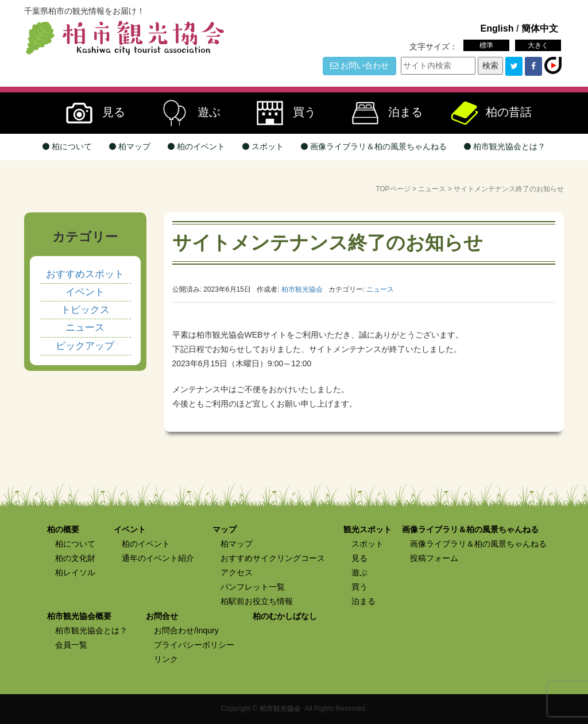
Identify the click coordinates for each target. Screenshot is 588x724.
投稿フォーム (434, 558)
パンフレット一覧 (253, 587)
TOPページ (393, 189)
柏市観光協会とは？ (505, 146)
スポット (263, 146)
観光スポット (367, 529)
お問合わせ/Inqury (186, 630)
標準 (486, 45)
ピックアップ (85, 346)
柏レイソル (75, 572)
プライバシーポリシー (194, 645)
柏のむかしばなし (285, 616)
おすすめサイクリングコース (273, 558)
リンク (166, 659)
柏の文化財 (75, 558)
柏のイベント (196, 146)
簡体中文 (540, 28)
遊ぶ (186, 113)
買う (281, 113)
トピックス (85, 310)
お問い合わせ (359, 65)
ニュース (432, 189)
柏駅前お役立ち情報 (257, 601)
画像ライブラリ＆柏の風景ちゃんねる (374, 146)
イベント (85, 292)
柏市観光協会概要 (79, 616)
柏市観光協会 (280, 708)
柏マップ (130, 146)
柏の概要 (63, 529)
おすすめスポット (85, 274)
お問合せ (162, 616)
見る (91, 113)
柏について (67, 146)
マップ (225, 529)
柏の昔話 (490, 113)
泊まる (382, 113)
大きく (538, 45)
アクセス (237, 572)
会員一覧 (71, 645)
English (497, 28)
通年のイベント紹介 (158, 558)
